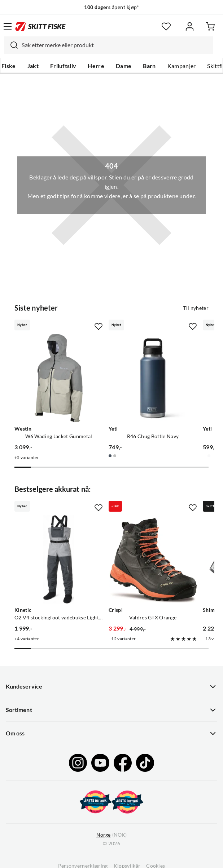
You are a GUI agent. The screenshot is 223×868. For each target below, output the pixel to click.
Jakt (33, 66)
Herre (96, 66)
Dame (124, 66)
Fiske (9, 66)
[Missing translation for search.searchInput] (11, 45)
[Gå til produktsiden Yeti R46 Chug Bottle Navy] (153, 378)
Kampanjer (182, 66)
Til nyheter (196, 308)
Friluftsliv (63, 66)
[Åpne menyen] (8, 26)
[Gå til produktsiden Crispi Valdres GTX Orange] (153, 559)
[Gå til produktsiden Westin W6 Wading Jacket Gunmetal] (59, 378)
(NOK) (111, 835)
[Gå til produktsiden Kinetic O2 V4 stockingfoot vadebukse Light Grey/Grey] (59, 559)
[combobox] (109, 45)
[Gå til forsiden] (40, 26)
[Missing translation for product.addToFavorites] (99, 326)
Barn (149, 66)
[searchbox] (115, 45)
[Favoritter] (166, 26)
